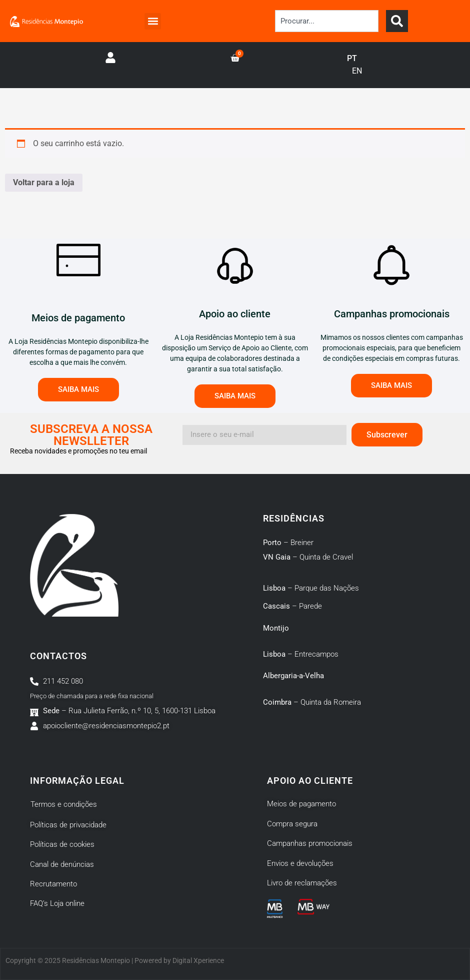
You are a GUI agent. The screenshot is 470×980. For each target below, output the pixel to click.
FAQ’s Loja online (57, 903)
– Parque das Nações (311, 588)
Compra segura (292, 824)
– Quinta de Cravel (308, 557)
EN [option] (357, 71)
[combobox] (327, 21)
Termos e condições (64, 804)
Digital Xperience (198, 960)
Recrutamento (53, 884)
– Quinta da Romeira (312, 702)
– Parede (292, 606)
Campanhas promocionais (310, 843)
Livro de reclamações (302, 883)
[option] (357, 71)
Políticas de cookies (62, 844)
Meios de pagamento (301, 804)
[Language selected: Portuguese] (359, 65)
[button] (153, 21)
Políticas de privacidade (68, 825)
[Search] (397, 21)
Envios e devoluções (300, 863)
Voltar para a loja (44, 182)
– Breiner (288, 543)
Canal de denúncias (62, 864)
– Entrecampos (301, 654)
